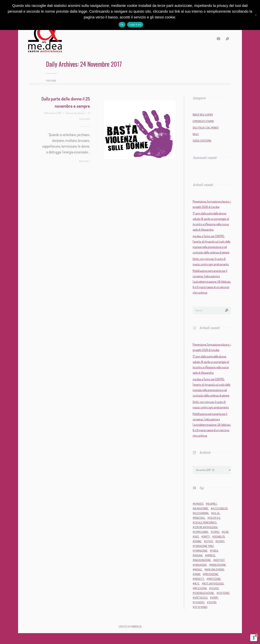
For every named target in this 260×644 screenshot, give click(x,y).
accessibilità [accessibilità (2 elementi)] (220, 508)
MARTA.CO (136, 627)
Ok (122, 24)
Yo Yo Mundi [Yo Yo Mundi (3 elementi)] (201, 607)
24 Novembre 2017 (53, 113)
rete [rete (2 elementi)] (197, 584)
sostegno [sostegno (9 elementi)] (224, 593)
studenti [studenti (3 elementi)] (199, 602)
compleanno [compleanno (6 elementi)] (201, 532)
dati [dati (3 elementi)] (197, 537)
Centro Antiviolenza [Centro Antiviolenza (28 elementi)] (206, 527)
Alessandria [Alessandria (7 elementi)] (201, 513)
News (196, 134)
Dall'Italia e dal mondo (206, 128)
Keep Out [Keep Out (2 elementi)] (220, 560)
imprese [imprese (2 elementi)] (211, 555)
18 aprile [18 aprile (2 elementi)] (212, 504)
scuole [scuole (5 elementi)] (215, 588)
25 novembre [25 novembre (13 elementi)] (201, 508)
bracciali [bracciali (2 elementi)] (200, 518)
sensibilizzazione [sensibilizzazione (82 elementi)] (204, 593)
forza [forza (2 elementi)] (215, 551)
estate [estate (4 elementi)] (209, 541)
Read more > (84, 161)
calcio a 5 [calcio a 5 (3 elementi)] (215, 518)
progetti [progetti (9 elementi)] (199, 579)
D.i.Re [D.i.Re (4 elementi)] (226, 532)
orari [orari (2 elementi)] (197, 574)
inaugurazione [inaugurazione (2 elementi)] (202, 560)
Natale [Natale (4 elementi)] (198, 569)
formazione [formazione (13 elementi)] (201, 551)
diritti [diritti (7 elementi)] (206, 537)
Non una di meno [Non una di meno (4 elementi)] (215, 569)
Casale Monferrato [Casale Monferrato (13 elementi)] (205, 523)
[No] (255, 15)
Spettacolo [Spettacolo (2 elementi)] (201, 598)
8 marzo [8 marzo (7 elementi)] (199, 504)
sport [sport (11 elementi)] (215, 598)
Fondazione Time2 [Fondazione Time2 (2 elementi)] (204, 546)
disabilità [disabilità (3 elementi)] (219, 537)
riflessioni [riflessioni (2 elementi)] (200, 588)
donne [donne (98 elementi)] (198, 541)
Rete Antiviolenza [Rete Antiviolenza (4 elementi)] (214, 584)
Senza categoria (202, 141)
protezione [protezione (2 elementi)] (214, 579)
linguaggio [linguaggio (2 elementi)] (200, 565)
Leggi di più (135, 24)
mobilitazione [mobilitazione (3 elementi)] (218, 565)
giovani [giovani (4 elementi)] (198, 555)
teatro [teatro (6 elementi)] (212, 602)
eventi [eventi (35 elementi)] (221, 541)
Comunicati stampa (75, 113)
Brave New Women (203, 115)
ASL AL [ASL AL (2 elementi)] (216, 513)
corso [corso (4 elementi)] (216, 532)
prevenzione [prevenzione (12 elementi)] (211, 574)
